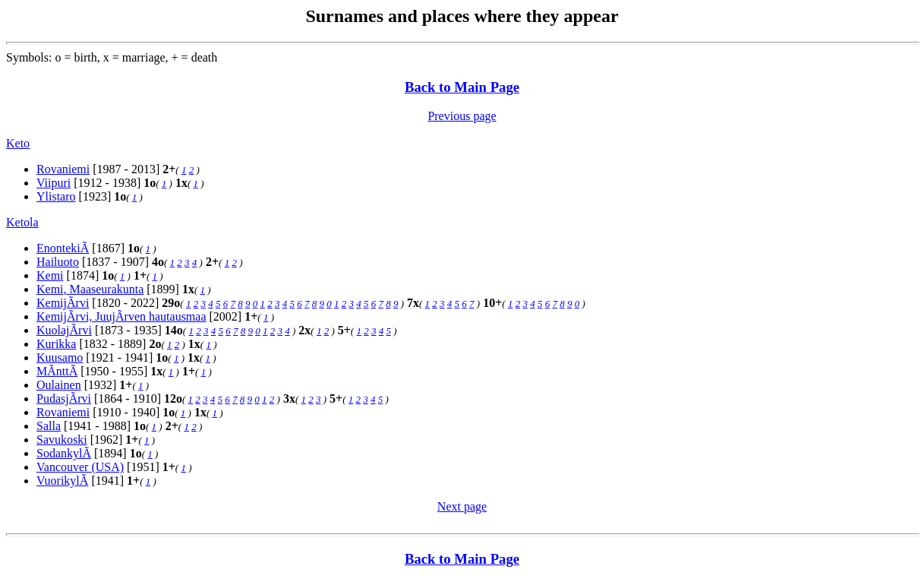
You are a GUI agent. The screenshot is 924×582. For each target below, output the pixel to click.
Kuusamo (60, 357)
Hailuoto (58, 262)
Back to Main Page (462, 87)
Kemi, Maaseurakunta (90, 289)
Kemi (50, 275)
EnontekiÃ (63, 248)
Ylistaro (56, 196)
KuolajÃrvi (64, 330)
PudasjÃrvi (64, 399)
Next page (462, 506)
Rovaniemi (63, 169)
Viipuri (54, 183)
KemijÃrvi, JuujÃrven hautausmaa (121, 316)
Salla (49, 426)
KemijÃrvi (63, 303)
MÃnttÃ (57, 371)
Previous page (462, 116)
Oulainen (59, 385)
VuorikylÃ (62, 481)
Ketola (22, 222)
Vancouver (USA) (80, 467)
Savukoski (62, 440)
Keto (18, 143)
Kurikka (56, 344)
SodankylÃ (64, 453)
